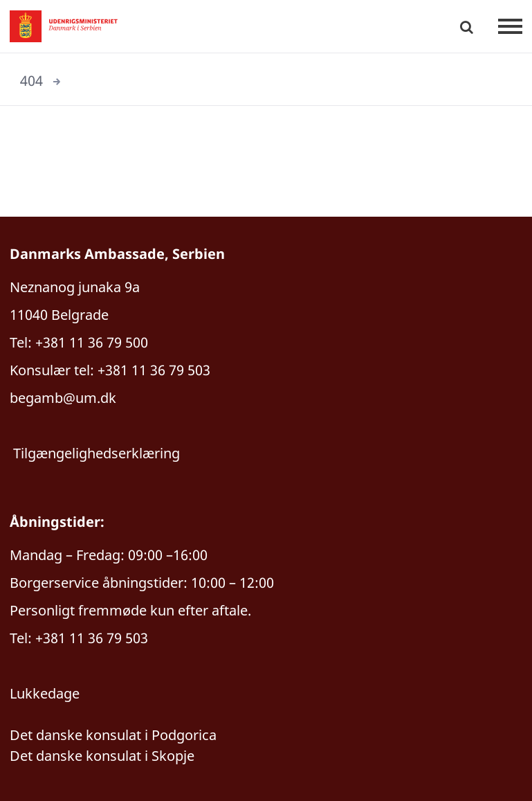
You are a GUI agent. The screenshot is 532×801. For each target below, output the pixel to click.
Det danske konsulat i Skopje (102, 756)
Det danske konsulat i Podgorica (113, 735)
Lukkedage (45, 693)
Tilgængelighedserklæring (97, 453)
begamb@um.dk (63, 398)
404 (31, 81)
